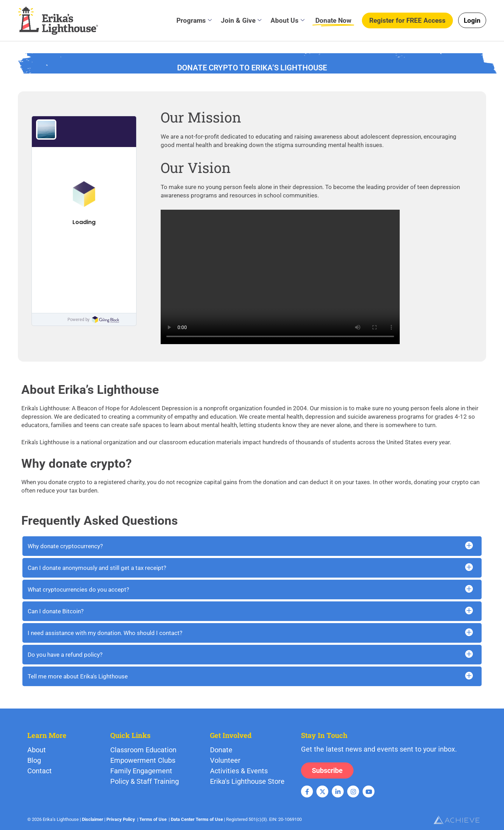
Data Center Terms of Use (197, 819)
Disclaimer (93, 819)
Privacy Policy (121, 819)
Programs (194, 20)
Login (472, 20)
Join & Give (241, 20)
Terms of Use (153, 819)
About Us (288, 20)
